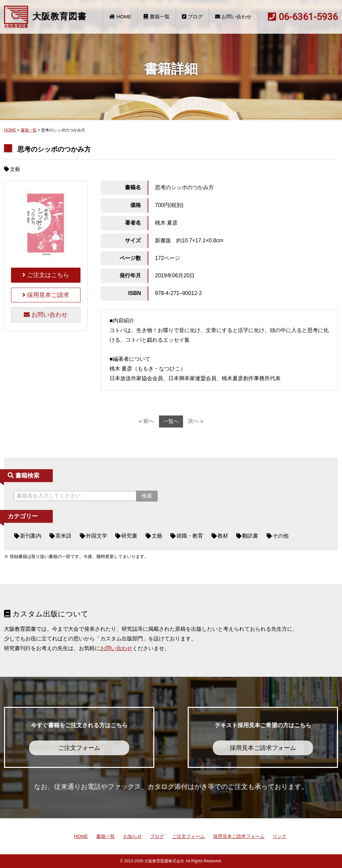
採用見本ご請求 (46, 295)
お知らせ (133, 836)
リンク (280, 836)
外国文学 (97, 536)
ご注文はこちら (46, 275)
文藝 (157, 536)
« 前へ (146, 421)
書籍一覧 (156, 17)
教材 (223, 536)
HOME (120, 17)
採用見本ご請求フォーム (239, 836)
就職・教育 (190, 536)
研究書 (129, 536)
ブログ (192, 17)
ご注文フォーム (188, 836)
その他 (281, 536)
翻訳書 (250, 536)
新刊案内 (31, 536)
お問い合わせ (233, 17)
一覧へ (171, 421)
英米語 (63, 536)
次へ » (196, 421)
